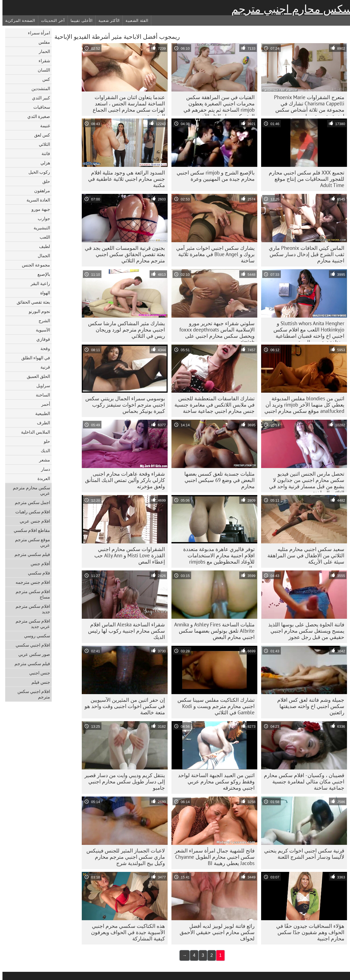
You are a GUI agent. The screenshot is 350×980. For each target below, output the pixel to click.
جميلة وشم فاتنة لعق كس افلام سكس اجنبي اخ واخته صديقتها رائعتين (308, 706)
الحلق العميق (36, 376)
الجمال (41, 256)
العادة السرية (36, 200)
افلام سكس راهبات (30, 512)
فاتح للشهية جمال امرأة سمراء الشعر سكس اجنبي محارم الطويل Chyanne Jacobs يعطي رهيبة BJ (212, 857)
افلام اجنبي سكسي (30, 645)
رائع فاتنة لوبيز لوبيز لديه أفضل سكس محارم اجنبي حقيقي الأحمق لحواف (215, 932)
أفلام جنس (38, 564)
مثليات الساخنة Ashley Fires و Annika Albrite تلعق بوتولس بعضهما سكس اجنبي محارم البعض (212, 631)
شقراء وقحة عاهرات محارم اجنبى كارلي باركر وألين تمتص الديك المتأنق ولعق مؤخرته (122, 480)
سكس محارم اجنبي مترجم (289, 9)
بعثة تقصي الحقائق (31, 302)
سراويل (41, 386)
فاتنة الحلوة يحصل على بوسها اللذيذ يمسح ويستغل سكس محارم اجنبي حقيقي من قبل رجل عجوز (304, 631)
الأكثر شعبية (107, 20)
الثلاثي (42, 144)
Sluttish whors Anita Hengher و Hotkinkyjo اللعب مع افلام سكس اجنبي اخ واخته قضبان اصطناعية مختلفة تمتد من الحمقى (306, 331)
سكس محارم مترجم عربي (29, 490)
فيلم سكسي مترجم (30, 554)
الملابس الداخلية (33, 432)
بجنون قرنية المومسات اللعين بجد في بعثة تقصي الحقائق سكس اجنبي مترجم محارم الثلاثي (122, 254)
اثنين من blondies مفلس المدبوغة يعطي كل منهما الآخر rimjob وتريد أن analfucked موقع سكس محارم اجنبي (302, 405)
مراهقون (40, 191)
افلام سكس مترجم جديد (30, 609)
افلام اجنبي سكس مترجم (31, 694)
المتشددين (38, 88)
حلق (44, 181)
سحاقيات (39, 107)
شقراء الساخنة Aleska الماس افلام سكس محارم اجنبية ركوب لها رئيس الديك (124, 631)
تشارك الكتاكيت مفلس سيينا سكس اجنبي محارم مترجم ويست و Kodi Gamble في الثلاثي (214, 706)
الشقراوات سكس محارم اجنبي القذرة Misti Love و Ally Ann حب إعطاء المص (127, 555)
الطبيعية (40, 413)
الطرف (41, 423)
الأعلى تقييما (79, 20)
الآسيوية (40, 330)
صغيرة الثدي (36, 116)
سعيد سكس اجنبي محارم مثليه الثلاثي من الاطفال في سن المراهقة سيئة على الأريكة (303, 555)
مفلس (42, 42)
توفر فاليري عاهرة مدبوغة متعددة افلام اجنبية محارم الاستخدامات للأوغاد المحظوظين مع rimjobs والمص (216, 557)
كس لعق (40, 135)
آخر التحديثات (50, 20)
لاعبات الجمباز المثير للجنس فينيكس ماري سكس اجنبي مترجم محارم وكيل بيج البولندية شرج (123, 857)
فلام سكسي (37, 573)
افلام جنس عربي (32, 521)
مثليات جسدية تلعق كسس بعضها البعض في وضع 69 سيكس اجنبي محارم (217, 480)
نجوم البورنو (37, 311)
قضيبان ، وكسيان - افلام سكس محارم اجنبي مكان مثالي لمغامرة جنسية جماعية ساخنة (302, 781)
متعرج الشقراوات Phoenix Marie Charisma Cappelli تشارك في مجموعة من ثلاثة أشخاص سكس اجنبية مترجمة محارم (307, 105)
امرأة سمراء (37, 33)
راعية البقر (38, 283)
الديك (43, 451)
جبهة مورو (38, 209)
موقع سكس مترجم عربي (30, 542)
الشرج (42, 321)
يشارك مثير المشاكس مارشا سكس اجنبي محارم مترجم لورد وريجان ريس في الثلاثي (124, 330)
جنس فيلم (38, 682)
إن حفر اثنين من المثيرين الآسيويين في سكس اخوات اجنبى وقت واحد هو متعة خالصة (122, 706)
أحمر (43, 404)
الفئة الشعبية (134, 20)
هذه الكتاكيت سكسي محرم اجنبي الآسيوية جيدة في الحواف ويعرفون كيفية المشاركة (126, 932)
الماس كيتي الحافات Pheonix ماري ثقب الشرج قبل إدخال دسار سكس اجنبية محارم (304, 254)
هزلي (43, 163)
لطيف (42, 246)
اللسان (41, 70)
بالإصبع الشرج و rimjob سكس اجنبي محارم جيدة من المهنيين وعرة (213, 176)
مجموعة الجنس (33, 265)
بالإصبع (41, 274)
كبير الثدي (39, 98)
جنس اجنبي (37, 673)
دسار (43, 469)
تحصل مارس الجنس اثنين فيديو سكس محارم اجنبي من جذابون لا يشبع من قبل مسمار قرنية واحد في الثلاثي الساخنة (304, 481)
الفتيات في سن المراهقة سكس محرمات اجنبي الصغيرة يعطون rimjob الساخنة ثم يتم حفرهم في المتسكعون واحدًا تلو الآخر (217, 105)
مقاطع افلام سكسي (29, 530)
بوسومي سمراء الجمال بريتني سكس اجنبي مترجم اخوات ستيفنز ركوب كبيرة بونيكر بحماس (123, 405)
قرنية (43, 367)
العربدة (41, 478)
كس (44, 79)
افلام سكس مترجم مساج (30, 594)
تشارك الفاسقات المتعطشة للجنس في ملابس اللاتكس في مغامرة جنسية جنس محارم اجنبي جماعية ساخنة (212, 405)
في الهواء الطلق (33, 358)
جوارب (41, 218)
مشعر (42, 460)
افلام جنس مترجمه (30, 582)
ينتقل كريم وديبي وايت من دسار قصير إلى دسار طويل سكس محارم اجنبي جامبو (122, 781)
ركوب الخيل (37, 172)
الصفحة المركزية (18, 20)
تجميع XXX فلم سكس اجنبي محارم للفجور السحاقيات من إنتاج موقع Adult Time (304, 179)
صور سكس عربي (32, 654)
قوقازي (41, 339)
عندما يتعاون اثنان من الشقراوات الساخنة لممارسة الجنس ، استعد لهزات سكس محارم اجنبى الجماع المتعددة (126, 105)
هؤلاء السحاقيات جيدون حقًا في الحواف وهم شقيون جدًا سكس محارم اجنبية (308, 932)
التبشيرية (39, 228)
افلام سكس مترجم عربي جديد (30, 624)
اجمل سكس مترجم (30, 502)
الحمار (42, 51)
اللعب (42, 237)
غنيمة (43, 126)
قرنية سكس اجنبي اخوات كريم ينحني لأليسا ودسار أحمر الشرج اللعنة (302, 854)
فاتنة (43, 153)
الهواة (43, 293)
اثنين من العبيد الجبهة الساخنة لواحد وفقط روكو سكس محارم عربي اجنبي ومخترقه (214, 781)
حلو (44, 441)
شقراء (42, 61)
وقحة (43, 348)
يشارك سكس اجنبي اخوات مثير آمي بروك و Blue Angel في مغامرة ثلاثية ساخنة (213, 254)
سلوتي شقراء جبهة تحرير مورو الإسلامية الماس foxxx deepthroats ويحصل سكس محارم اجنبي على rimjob (215, 331)
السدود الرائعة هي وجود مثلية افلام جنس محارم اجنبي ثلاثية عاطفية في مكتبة (124, 179)
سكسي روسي (35, 636)
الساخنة (40, 395)
